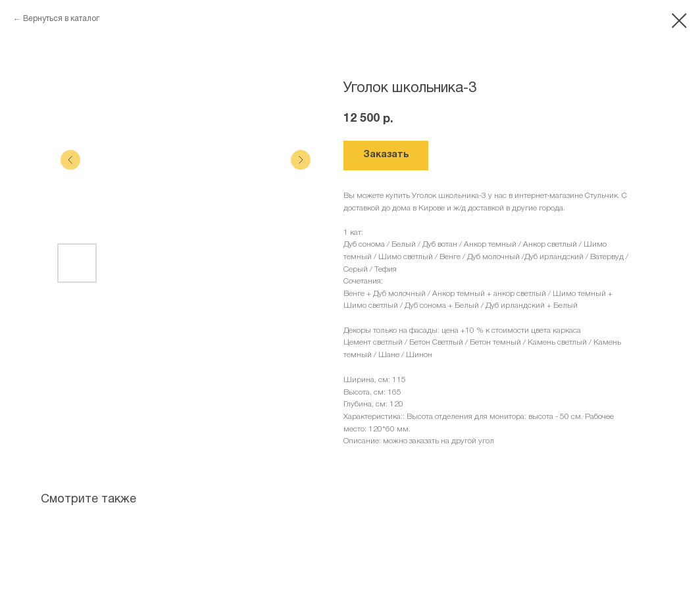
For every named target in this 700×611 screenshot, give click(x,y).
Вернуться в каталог (61, 19)
